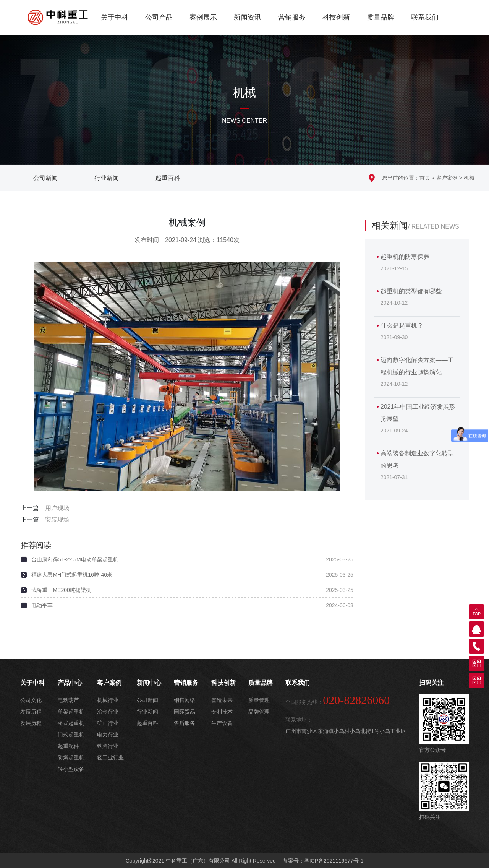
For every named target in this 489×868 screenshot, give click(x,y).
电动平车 (42, 605)
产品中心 (70, 683)
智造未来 (222, 700)
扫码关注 (431, 683)
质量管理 (259, 700)
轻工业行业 (110, 757)
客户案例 (447, 178)
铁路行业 (108, 746)
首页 (425, 178)
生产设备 (222, 723)
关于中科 (115, 17)
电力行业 (108, 735)
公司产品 (159, 17)
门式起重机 (71, 735)
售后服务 (185, 723)
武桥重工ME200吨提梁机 (61, 590)
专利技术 (222, 712)
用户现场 (57, 508)
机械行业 (108, 700)
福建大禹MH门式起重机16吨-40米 (72, 575)
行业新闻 (147, 712)
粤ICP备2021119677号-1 (334, 861)
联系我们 (425, 17)
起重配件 (68, 746)
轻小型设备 (71, 769)
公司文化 (31, 700)
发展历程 (31, 712)
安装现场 (57, 519)
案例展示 (203, 17)
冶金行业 (108, 712)
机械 (469, 178)
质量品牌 (381, 17)
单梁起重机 (71, 712)
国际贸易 (185, 712)
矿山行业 (108, 723)
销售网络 (185, 700)
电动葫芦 (68, 700)
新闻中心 (149, 683)
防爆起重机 (71, 757)
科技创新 (336, 17)
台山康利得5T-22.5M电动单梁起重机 (75, 559)
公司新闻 (147, 700)
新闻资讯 (248, 17)
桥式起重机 (71, 723)
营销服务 (292, 17)
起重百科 (147, 723)
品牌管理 (259, 712)
